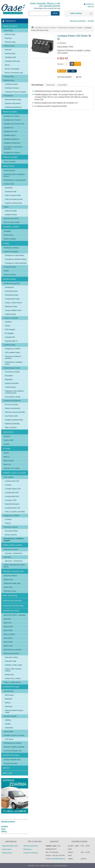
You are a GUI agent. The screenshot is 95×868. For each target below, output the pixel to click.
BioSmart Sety (10, 54)
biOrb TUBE (8, 630)
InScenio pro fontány (12, 372)
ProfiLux (8, 523)
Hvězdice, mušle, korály (13, 665)
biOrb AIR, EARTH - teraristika (15, 615)
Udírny (4, 832)
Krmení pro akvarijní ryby (13, 751)
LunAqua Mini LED (12, 493)
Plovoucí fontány (10, 275)
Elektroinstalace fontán (12, 368)
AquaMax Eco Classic (12, 116)
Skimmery (7, 557)
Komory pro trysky (11, 404)
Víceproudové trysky (12, 299)
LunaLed (8, 485)
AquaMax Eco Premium (12, 120)
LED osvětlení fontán (12, 352)
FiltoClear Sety (10, 42)
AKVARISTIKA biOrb (11, 611)
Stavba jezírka (8, 166)
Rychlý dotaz (7, 849)
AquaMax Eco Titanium (12, 153)
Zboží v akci (7, 773)
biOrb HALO (8, 638)
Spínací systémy (11, 535)
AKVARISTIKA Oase (11, 687)
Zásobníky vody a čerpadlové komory (14, 175)
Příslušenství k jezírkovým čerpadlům (13, 148)
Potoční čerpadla (10, 239)
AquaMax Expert (10, 135)
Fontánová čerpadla (11, 252)
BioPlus (8, 703)
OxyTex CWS (8, 440)
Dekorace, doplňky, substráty (14, 747)
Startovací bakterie (10, 576)
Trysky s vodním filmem (13, 303)
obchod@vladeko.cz (58, 859)
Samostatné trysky (12, 295)
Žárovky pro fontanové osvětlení (13, 357)
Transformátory (10, 387)
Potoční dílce (8, 235)
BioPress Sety (10, 34)
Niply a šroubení (11, 427)
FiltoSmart (9, 707)
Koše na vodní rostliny (12, 222)
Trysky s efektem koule (13, 310)
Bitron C (7, 457)
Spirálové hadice (11, 215)
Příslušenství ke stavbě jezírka (15, 180)
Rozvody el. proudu (11, 527)
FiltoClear (8, 38)
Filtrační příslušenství (13, 408)
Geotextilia (9, 188)
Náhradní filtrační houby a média (14, 711)
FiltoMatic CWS (11, 57)
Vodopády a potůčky (11, 227)
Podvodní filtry (9, 77)
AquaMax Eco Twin (11, 131)
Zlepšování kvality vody (12, 583)
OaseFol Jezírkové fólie (13, 203)
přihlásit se (90, 4)
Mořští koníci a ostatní (13, 678)
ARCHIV (6, 768)
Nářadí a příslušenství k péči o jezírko (15, 566)
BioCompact (9, 695)
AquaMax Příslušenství (12, 143)
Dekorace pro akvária (11, 653)
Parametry (51, 85)
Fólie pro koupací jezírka (14, 199)
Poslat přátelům (65, 77)
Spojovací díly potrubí (13, 103)
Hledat (55, 13)
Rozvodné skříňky (11, 531)
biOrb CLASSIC (9, 634)
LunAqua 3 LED (11, 500)
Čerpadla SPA (10, 337)
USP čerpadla (10, 329)
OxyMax (8, 724)
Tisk (79, 77)
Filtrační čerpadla (10, 112)
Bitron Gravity (9, 461)
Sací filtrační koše (11, 416)
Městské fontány (9, 279)
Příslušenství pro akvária (12, 650)
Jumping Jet (9, 287)
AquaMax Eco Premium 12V (14, 124)
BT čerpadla (9, 333)
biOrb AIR (7, 619)
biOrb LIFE (8, 623)
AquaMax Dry (9, 128)
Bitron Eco (7, 464)
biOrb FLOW (8, 627)
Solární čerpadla (10, 161)
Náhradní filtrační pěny (13, 100)
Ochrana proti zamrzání (12, 600)
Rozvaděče (9, 376)
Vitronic (6, 453)
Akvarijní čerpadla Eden (12, 760)
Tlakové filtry (8, 30)
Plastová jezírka (9, 170)
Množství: (60, 64)
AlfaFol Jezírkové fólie (13, 195)
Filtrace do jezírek (10, 26)
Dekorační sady (11, 661)
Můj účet (91, 6)
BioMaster (9, 699)
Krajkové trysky (10, 314)
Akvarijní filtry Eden (11, 763)
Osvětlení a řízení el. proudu (46, 28)
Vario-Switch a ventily (13, 397)
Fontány (6, 243)
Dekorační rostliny (11, 657)
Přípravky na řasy (10, 591)
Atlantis (8, 326)
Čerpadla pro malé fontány (14, 255)
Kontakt (91, 21)
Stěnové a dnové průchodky (15, 412)
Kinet (65, 866)
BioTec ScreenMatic (12, 69)
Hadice (6, 207)
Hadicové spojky (11, 211)
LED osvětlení (9, 477)
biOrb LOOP (8, 646)
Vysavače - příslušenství (14, 553)
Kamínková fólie (11, 192)
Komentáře (62, 85)
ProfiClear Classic (11, 84)
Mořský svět (9, 675)
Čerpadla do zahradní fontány (16, 259)
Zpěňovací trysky (11, 306)
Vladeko (5, 827)
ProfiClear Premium (12, 88)
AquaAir (7, 444)
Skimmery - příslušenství (14, 561)
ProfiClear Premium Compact (15, 92)
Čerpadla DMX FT (11, 341)
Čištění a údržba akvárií (12, 682)
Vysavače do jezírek (11, 549)
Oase (3, 829)
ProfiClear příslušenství (13, 107)
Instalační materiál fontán (14, 420)
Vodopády (7, 231)
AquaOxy (7, 436)
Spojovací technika (12, 383)
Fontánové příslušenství (12, 401)
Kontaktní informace (31, 853)
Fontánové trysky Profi (12, 283)
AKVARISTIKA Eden (11, 755)
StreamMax (9, 728)
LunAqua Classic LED (13, 489)
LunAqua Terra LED (12, 481)
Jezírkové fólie (9, 184)
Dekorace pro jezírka (11, 218)
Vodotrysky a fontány (11, 248)
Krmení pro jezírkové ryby (13, 606)
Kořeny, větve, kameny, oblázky (13, 670)
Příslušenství (8, 96)
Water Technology (10, 595)
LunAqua (8, 519)
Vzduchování (8, 432)
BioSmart (8, 50)
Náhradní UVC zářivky (12, 468)
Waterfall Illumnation (12, 504)
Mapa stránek (7, 853)
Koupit (75, 64)
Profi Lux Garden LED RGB (15, 512)
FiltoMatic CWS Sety (12, 61)
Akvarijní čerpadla (10, 716)
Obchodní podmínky (77, 21)
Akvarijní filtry (8, 691)
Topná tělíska (8, 731)
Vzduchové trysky (11, 291)
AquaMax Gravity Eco (12, 139)
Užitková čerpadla (10, 157)
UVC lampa (9, 739)
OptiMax (8, 720)
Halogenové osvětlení (13, 349)
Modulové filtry (9, 80)
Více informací (37, 85)
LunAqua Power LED (12, 508)
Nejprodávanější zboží (10, 846)
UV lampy (6, 448)
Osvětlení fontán (10, 345)
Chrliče (6, 271)
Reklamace (27, 849)
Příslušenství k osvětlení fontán (14, 363)
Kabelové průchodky (12, 424)
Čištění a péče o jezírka (12, 545)
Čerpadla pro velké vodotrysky (16, 263)
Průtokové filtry (9, 46)
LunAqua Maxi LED (12, 496)
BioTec (7, 65)
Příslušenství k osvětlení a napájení (70, 28)
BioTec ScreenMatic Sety (14, 73)
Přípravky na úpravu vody (13, 571)
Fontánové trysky (10, 267)
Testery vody (8, 579)
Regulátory (9, 379)
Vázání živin (8, 587)
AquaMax (8, 322)
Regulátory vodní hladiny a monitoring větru (14, 392)
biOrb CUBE (8, 642)
